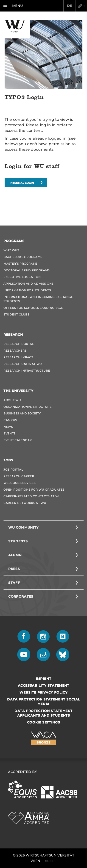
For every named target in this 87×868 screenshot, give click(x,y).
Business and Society (22, 413)
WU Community (23, 527)
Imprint (44, 679)
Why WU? (11, 250)
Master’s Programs (20, 264)
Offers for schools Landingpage (33, 308)
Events (9, 433)
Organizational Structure (28, 407)
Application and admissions (28, 284)
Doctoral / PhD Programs (27, 270)
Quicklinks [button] (81, 6)
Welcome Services (19, 483)
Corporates (21, 596)
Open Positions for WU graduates (34, 490)
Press (14, 569)
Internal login (22, 183)
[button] (14, 6)
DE (70, 6)
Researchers (15, 351)
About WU (12, 400)
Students (18, 541)
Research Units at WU (23, 364)
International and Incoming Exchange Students (38, 299)
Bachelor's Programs (23, 257)
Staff (14, 583)
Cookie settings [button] (44, 722)
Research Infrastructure (27, 371)
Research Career (19, 476)
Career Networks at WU (25, 503)
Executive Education (22, 277)
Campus (10, 420)
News (8, 427)
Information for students (27, 290)
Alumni (15, 555)
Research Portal (19, 344)
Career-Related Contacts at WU (32, 496)
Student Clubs (16, 314)
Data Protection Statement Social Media (43, 702)
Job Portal (13, 470)
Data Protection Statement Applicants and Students (43, 713)
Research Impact (18, 357)
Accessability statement (44, 686)
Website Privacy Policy (43, 692)
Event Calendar (18, 440)
